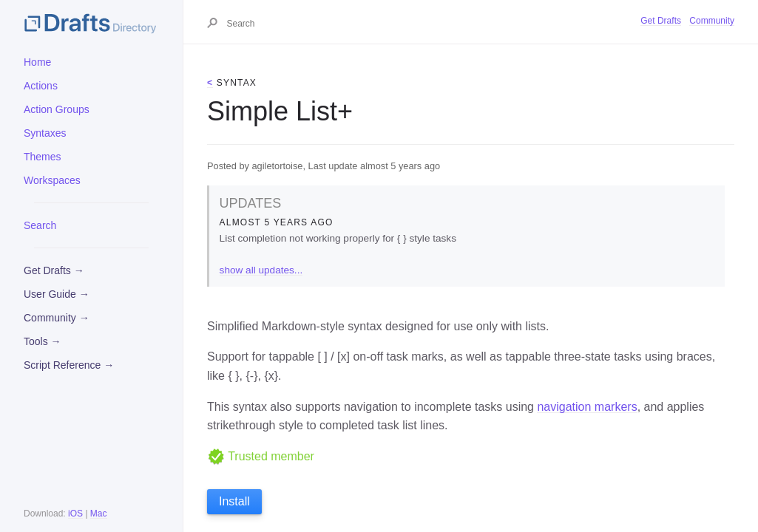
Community (712, 21)
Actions (41, 86)
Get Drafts (661, 21)
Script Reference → (69, 365)
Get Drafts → (54, 270)
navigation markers (587, 407)
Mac (99, 514)
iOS (75, 514)
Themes (43, 157)
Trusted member (261, 456)
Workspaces (52, 180)
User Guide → (57, 294)
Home (37, 62)
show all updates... (261, 270)
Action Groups (57, 109)
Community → (57, 318)
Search (40, 225)
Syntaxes (45, 133)
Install (234, 501)
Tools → (43, 341)
